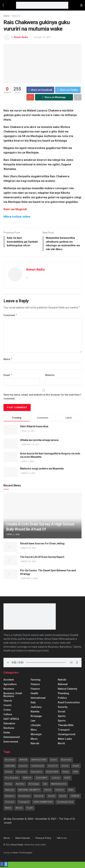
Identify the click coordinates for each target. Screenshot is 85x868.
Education (9, 725)
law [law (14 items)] (45, 785)
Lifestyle (36, 726)
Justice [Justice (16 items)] (56, 779)
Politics (62, 699)
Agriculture (10, 685)
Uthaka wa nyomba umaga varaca (39, 441)
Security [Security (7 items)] (39, 797)
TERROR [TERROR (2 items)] (75, 797)
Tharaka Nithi (66, 726)
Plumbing (63, 695)
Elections (9, 729)
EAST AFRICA (11, 720)
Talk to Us (62, 839)
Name (8, 360)
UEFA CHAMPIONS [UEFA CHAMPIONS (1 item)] (43, 803)
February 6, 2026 (29, 580)
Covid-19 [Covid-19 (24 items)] (53, 767)
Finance (35, 685)
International (38, 699)
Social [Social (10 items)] (51, 797)
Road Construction (69, 704)
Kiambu (35, 713)
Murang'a (36, 735)
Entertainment (12, 738)
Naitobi (62, 681)
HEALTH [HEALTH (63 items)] (27, 779)
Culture (8, 716)
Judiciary (36, 708)
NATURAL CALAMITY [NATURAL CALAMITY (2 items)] (29, 791)
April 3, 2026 (13, 536)
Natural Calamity (67, 690)
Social (61, 713)
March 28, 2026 (28, 549)
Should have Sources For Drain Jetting (42, 545)
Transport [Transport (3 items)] (24, 803)
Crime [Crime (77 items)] (65, 767)
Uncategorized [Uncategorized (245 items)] (65, 803)
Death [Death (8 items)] (76, 767)
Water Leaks (65, 740)
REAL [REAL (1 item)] (71, 791)
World (61, 745)
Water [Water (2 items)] (8, 809)
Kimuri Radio (21, 37)
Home (6, 16)
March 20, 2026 (28, 563)
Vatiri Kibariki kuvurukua (34, 428)
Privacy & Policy (43, 839)
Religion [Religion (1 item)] (10, 797)
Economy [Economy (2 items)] (22, 773)
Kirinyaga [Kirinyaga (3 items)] (34, 785)
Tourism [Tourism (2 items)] (10, 803)
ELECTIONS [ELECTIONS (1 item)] (52, 773)
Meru (34, 731)
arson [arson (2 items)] (54, 761)
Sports (62, 717)
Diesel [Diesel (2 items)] (9, 773)
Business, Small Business (13, 696)
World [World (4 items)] (19, 809)
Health (34, 695)
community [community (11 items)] (38, 767)
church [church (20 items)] (23, 767)
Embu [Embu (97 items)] (66, 773)
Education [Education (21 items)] (37, 773)
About (7, 839)
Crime (7, 711)
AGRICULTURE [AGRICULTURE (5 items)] (39, 761)
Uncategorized (67, 735)
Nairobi (35, 745)
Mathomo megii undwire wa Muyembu (42, 470)
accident (9, 681)
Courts (7, 706)
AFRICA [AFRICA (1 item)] (23, 761)
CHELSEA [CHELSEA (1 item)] (10, 767)
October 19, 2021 (42, 37)
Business (9, 690)
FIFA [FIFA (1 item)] (76, 773)
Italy (33, 704)
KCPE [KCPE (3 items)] (67, 779)
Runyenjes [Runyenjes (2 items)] (24, 797)
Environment (11, 743)
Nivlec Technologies (23, 854)
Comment (10, 316)
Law (33, 722)
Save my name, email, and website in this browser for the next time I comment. (42, 398)
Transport (64, 731)
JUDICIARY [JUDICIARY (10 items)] (41, 779)
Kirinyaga (36, 717)
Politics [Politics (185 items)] (60, 791)
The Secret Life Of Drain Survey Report (42, 558)
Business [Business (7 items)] (66, 761)
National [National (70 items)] (10, 791)
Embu (7, 734)
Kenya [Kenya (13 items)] (8, 785)
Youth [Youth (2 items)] (30, 809)
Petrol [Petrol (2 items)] (48, 791)
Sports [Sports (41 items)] (63, 797)
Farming (36, 681)
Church (8, 702)
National (16, 16)
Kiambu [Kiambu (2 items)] (20, 785)
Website (50, 376)
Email (8, 376)
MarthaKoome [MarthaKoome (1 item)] (59, 785)
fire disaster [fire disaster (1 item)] (12, 779)
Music (34, 740)
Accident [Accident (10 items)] (10, 761)
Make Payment (23, 839)
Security (63, 708)
